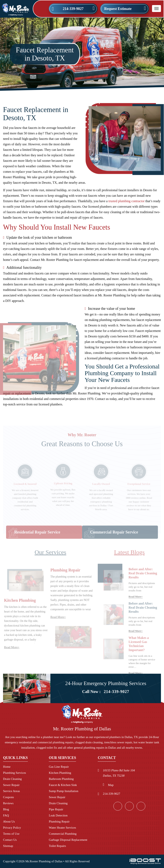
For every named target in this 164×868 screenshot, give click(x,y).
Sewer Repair (11, 785)
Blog (6, 809)
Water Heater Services (62, 828)
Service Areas (11, 791)
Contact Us (10, 840)
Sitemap (8, 846)
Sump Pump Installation (64, 791)
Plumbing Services (15, 773)
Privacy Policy (12, 828)
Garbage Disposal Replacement (68, 840)
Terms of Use (11, 834)
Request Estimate (118, 9)
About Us (9, 822)
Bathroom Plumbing (61, 779)
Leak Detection (58, 815)
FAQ (6, 815)
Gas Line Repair (59, 767)
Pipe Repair (56, 809)
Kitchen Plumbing (60, 773)
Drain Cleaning (12, 779)
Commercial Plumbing (63, 834)
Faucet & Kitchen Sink (63, 785)
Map (111, 785)
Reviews (8, 803)
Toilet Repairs (57, 846)
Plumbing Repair (59, 822)
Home (7, 767)
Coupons (8, 797)
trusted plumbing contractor (126, 204)
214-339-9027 (73, 9)
